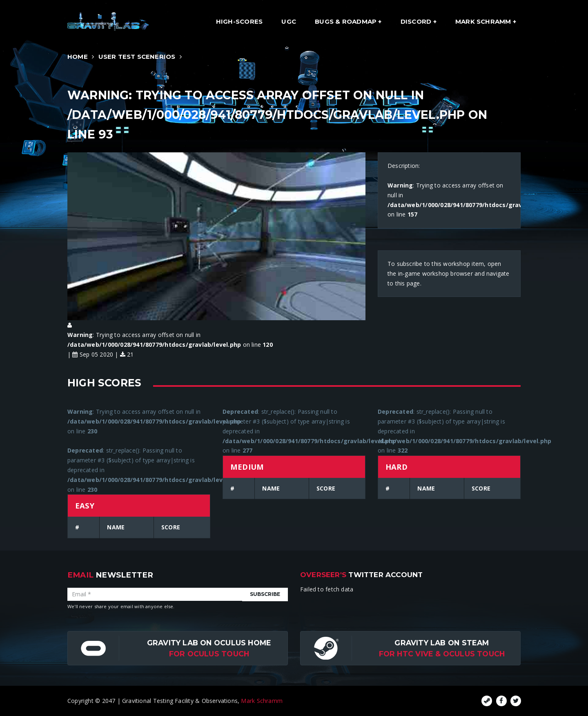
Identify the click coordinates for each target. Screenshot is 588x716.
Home (78, 57)
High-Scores (239, 21)
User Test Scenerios (137, 57)
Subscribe (265, 594)
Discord (417, 21)
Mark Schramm (484, 21)
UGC (289, 21)
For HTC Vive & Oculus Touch (442, 654)
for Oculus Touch (209, 654)
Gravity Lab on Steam (442, 643)
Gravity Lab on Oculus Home (209, 643)
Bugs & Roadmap (346, 21)
